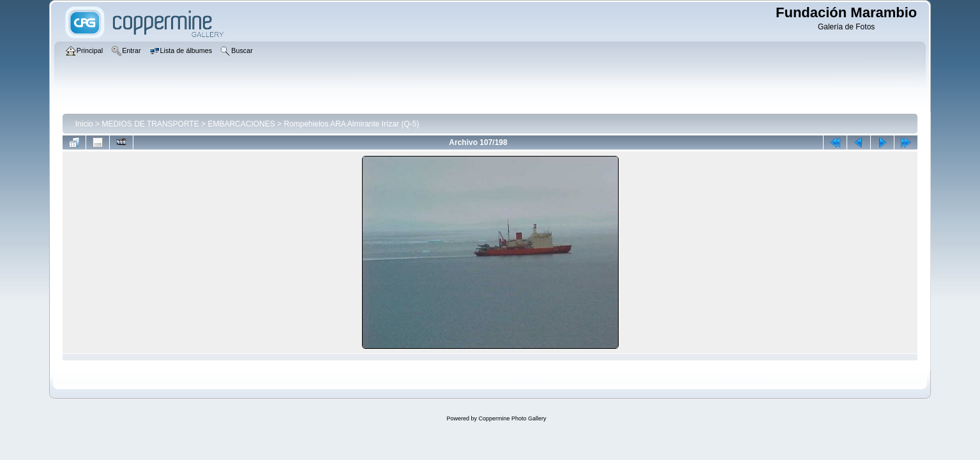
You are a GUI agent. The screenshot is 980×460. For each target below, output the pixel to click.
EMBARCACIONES (241, 124)
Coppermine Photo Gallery (512, 418)
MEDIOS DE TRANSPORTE (150, 124)
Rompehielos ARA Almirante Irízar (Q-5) (351, 124)
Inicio (84, 124)
